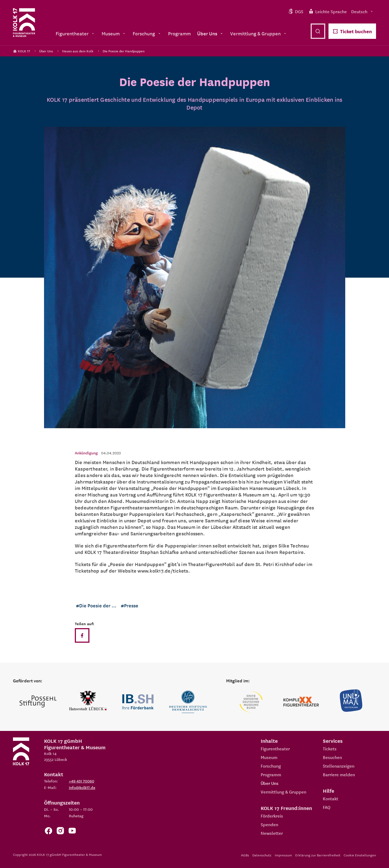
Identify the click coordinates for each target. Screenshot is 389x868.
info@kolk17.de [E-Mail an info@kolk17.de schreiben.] (82, 787)
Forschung (271, 766)
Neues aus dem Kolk (78, 51)
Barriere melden (339, 774)
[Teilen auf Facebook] (82, 635)
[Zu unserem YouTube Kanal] (72, 832)
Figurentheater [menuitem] (75, 33)
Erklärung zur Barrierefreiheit (318, 855)
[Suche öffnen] (318, 31)
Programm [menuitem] (179, 33)
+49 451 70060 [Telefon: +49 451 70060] (82, 781)
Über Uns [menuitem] (210, 33)
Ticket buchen (352, 31)
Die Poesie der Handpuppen (124, 51)
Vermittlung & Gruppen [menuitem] (259, 33)
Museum (269, 757)
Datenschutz (262, 855)
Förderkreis (272, 816)
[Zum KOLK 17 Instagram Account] (60, 832)
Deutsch (363, 11)
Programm (271, 774)
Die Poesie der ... (98, 605)
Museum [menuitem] (114, 33)
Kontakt (331, 798)
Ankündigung (86, 453)
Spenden (269, 824)
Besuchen (332, 757)
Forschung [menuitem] (147, 33)
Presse (131, 605)
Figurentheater (275, 748)
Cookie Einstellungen (360, 855)
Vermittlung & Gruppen (284, 792)
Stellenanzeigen (339, 766)
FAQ (327, 807)
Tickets (330, 748)
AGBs (245, 855)
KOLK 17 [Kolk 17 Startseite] (21, 51)
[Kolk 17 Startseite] (24, 23)
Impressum (283, 855)
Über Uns (46, 51)
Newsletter (272, 833)
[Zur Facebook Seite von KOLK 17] (48, 832)
